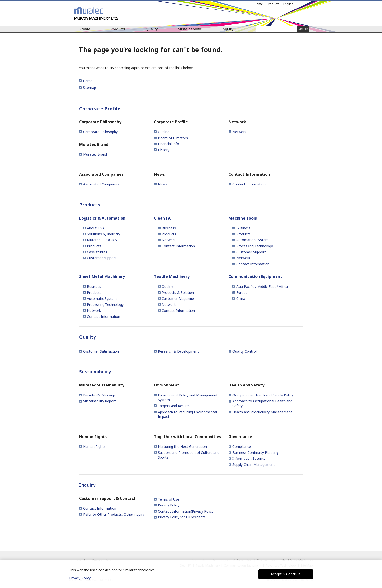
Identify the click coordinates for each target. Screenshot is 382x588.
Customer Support (251, 252)
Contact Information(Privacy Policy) (186, 511)
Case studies (97, 252)
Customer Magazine (178, 299)
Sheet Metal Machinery (102, 276)
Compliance (242, 446)
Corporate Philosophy (100, 132)
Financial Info (168, 144)
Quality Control (244, 351)
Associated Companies (101, 184)
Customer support (102, 258)
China (241, 299)
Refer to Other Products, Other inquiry (114, 514)
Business (169, 228)
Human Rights (94, 446)
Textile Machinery (172, 276)
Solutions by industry (104, 234)
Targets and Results (174, 406)
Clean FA (162, 218)
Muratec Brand (95, 154)
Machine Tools (243, 218)
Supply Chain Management (254, 464)
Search (303, 29)
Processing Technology (255, 246)
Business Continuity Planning (255, 453)
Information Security (249, 458)
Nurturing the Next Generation (182, 446)
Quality (152, 29)
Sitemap (89, 87)
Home (259, 4)
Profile (85, 29)
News (162, 184)
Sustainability (189, 29)
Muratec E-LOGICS (102, 240)
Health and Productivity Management (262, 412)
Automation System (252, 240)
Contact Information (249, 184)
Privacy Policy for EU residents (182, 517)
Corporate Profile (100, 109)
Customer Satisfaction (101, 351)
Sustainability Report (100, 401)
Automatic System (102, 299)
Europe (242, 292)
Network (239, 132)
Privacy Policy (169, 505)
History (164, 150)
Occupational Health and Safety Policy (263, 395)
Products (118, 29)
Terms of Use (168, 499)
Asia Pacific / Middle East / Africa (262, 287)
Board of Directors (173, 138)
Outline (164, 132)
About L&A (96, 228)
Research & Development (178, 351)
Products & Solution (178, 292)
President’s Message (99, 395)
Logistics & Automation (102, 218)
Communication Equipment (255, 276)
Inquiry (227, 29)
